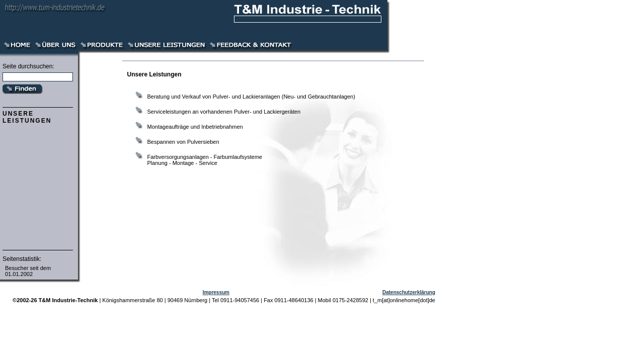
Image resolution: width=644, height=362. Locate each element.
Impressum (216, 292)
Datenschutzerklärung (409, 292)
